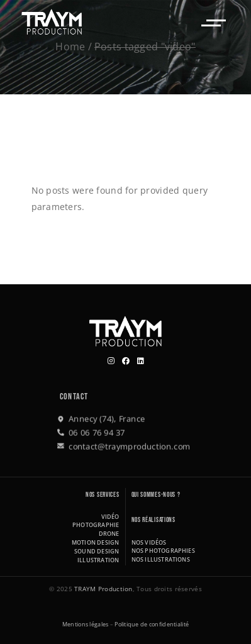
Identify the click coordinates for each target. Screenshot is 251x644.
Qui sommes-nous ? (156, 495)
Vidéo (110, 517)
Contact (74, 397)
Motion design (96, 542)
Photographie (96, 525)
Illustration (98, 560)
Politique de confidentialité (152, 624)
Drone (109, 534)
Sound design (97, 551)
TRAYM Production (103, 589)
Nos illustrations (161, 559)
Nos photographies (163, 551)
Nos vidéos (149, 542)
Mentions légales (85, 624)
